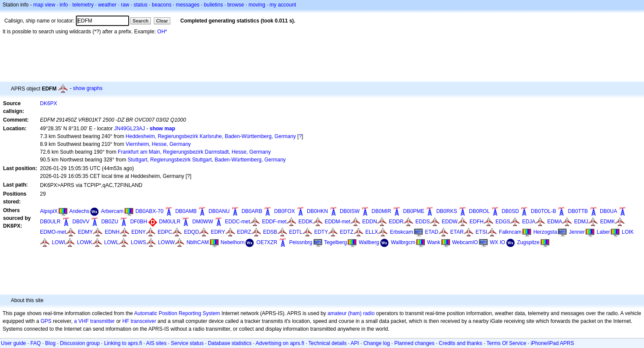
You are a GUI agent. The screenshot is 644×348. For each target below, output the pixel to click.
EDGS (503, 222)
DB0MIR (381, 211)
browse (236, 5)
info (63, 5)
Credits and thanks (461, 343)
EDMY (86, 232)
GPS (46, 321)
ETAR (457, 232)
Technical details (328, 343)
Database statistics (230, 343)
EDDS (423, 222)
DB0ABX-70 (149, 211)
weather (107, 5)
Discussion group (80, 343)
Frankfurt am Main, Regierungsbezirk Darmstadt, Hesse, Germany (194, 152)
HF (126, 321)
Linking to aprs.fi (123, 343)
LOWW (166, 242)
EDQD (191, 232)
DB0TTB (578, 211)
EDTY (321, 232)
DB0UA (608, 211)
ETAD (431, 232)
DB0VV (81, 222)
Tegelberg (336, 242)
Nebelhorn (233, 242)
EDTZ (346, 232)
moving (257, 5)
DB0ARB (252, 211)
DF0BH (138, 222)
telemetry (83, 5)
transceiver (144, 321)
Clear (162, 21)
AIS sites (156, 343)
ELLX (372, 232)
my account (283, 5)
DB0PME (414, 211)
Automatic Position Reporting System (177, 313)
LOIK (628, 232)
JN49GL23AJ (129, 129)
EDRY (218, 232)
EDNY (138, 232)
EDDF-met (274, 222)
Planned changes (415, 343)
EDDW (450, 222)
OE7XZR (267, 242)
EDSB (270, 232)
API (355, 343)
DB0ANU (219, 211)
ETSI (481, 232)
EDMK (608, 222)
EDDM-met (337, 222)
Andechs (80, 211)
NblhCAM (197, 242)
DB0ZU (110, 222)
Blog (50, 343)
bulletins (213, 5)
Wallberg (369, 242)
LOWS (138, 242)
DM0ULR (170, 222)
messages (188, 5)
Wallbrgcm (403, 242)
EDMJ (581, 222)
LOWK (85, 242)
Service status (187, 343)
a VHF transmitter (94, 321)
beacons (161, 5)
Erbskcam (402, 232)
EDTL (296, 232)
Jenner (577, 232)
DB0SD (510, 211)
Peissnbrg (301, 242)
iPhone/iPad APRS (552, 343)
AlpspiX (49, 211)
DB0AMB (186, 211)
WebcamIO (465, 242)
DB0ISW (350, 211)
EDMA (555, 222)
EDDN (370, 222)
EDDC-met (237, 222)
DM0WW (203, 222)
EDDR (396, 222)
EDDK (305, 222)
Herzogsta (545, 232)
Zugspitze (528, 242)
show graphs (88, 88)
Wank (434, 242)
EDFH (476, 222)
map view (44, 5)
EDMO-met (53, 232)
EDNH (112, 232)
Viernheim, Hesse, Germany (158, 144)
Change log (376, 343)
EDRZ (244, 232)
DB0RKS (447, 211)
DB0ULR (50, 222)
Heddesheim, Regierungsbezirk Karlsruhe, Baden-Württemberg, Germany (211, 136)
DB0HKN (317, 211)
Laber (603, 232)
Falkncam (510, 232)
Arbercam (112, 211)
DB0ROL (479, 211)
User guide (13, 343)
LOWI (59, 242)
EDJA (529, 222)
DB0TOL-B (543, 211)
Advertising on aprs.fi (280, 343)
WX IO (497, 242)
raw (125, 5)
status (140, 5)
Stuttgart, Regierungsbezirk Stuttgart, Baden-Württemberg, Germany (207, 160)
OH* (162, 32)
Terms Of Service (506, 343)
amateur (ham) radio (351, 313)
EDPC (165, 232)
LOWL (111, 242)
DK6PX (48, 103)
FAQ (36, 343)
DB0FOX (285, 211)
